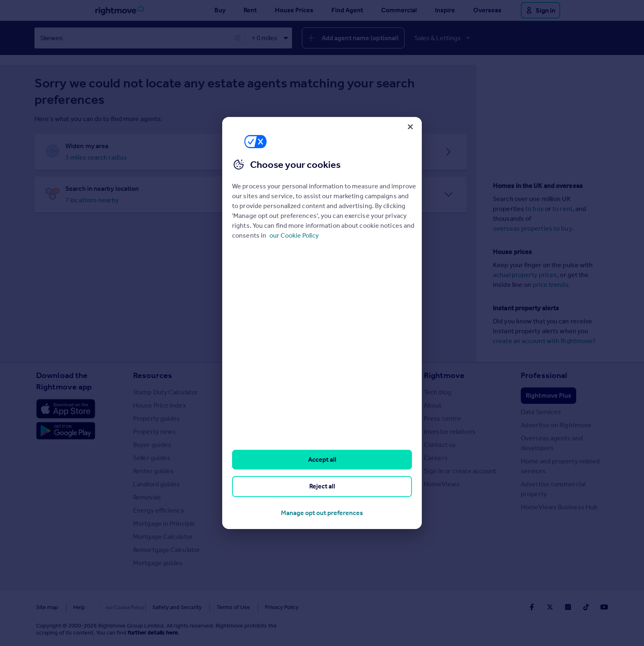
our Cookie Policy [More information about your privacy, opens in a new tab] (294, 235)
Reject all (322, 486)
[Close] (410, 127)
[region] (322, 323)
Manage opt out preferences (322, 513)
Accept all (322, 459)
